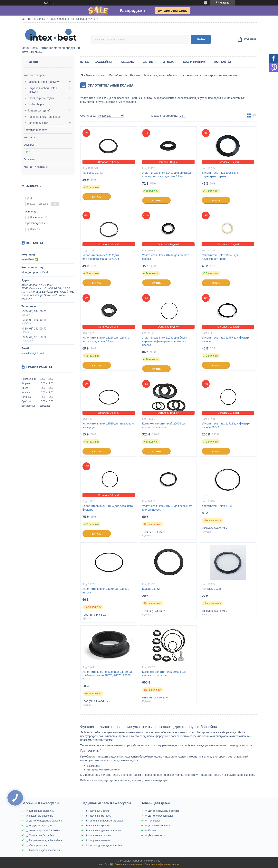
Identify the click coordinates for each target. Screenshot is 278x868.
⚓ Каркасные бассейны (40, 811)
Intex (85, 62)
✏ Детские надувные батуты (162, 811)
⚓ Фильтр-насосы (36, 845)
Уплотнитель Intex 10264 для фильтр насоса (166, 257)
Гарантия (30, 159)
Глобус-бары (36, 104)
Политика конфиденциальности (162, 864)
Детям (148, 62)
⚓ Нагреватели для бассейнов (44, 840)
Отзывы (29, 145)
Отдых (168, 62)
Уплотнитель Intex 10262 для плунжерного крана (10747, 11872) (104, 257)
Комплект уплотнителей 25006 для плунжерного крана (164, 425)
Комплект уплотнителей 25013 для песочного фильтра (164, 674)
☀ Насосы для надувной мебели (105, 845)
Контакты (30, 137)
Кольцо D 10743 (93, 173)
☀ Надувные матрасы (98, 816)
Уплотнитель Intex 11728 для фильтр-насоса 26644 (226, 425)
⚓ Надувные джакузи (39, 826)
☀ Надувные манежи (98, 840)
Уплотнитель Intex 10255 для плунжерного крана (220, 175)
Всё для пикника (38, 123)
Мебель (128, 62)
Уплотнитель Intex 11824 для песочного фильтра (108, 508)
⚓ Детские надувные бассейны (44, 821)
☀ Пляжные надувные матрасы (104, 821)
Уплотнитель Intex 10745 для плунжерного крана (220, 257)
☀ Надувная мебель (97, 811)
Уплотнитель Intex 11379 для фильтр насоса (106, 591)
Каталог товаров (34, 75)
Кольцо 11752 (151, 589)
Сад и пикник (194, 62)
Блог (27, 152)
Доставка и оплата (36, 130)
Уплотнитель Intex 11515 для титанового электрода (108, 425)
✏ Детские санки (155, 835)
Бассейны (104, 62)
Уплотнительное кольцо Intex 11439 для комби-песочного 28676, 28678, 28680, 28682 (108, 675)
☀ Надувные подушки (98, 835)
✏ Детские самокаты (158, 826)
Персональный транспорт (44, 117)
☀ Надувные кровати (98, 826)
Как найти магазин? (36, 167)
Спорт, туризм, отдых (41, 98)
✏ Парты (151, 830)
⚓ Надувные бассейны (39, 816)
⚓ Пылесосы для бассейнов (43, 850)
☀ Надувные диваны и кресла (103, 830)
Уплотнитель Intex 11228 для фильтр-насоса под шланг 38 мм (106, 339)
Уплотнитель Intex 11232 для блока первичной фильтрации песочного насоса (165, 341)
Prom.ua (156, 861)
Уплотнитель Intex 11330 (217, 506)
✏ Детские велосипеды (159, 816)
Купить (97, 197)
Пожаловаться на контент (129, 864)
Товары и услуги (96, 75)
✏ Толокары (153, 821)
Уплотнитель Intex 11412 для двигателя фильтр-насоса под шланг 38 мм (167, 175)
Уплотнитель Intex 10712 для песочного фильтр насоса (167, 508)
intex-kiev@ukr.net (33, 353)
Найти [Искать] (201, 39)
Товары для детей (39, 110)
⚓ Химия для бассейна (40, 835)
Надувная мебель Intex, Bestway (43, 90)
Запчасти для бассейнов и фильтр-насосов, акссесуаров (180, 75)
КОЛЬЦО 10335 (212, 589)
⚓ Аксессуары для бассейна (43, 830)
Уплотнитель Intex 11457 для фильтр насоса (225, 339)
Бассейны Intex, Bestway (43, 82)
